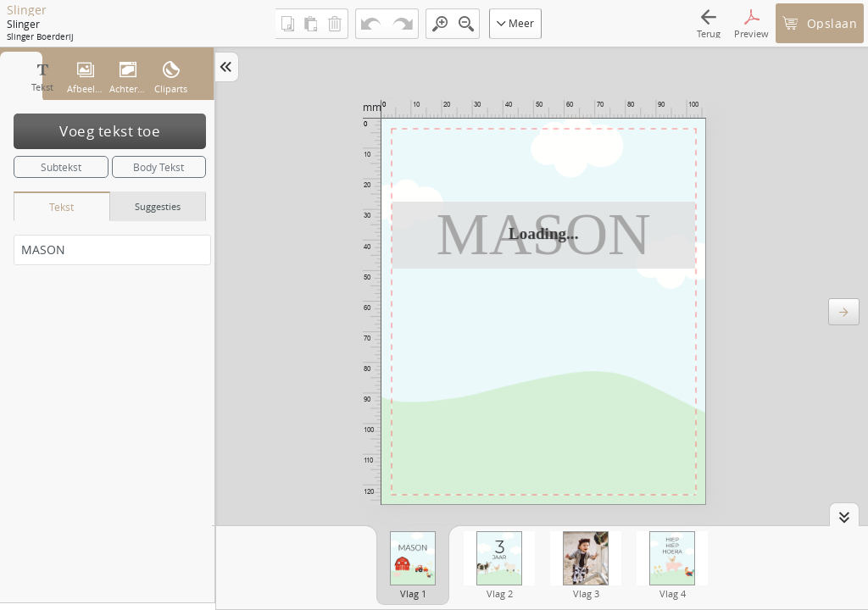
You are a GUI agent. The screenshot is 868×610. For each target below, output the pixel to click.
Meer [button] (515, 23)
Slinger (27, 10)
